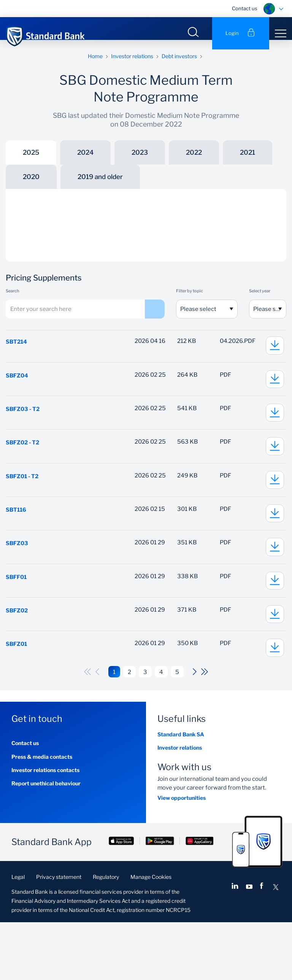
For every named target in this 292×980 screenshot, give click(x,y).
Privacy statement (59, 935)
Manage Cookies (151, 935)
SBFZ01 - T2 (23, 505)
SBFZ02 (17, 658)
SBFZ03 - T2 (23, 428)
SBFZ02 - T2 (23, 466)
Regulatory (106, 935)
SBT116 (17, 543)
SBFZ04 (17, 390)
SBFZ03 (17, 582)
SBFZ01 (17, 697)
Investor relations (132, 66)
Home (95, 66)
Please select (198, 319)
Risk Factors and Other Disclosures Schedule (93, 232)
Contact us (245, 8)
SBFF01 (17, 620)
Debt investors (179, 66)
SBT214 (17, 351)
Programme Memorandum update (80, 218)
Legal (18, 935)
